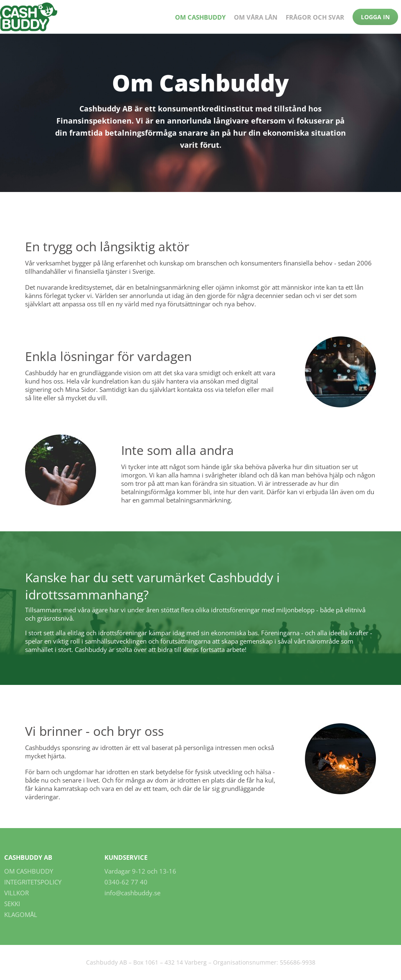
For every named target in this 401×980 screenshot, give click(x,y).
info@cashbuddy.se (132, 893)
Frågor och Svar (315, 17)
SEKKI (12, 904)
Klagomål (21, 914)
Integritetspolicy (33, 882)
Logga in (375, 17)
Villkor (16, 893)
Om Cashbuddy (200, 17)
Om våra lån (256, 17)
